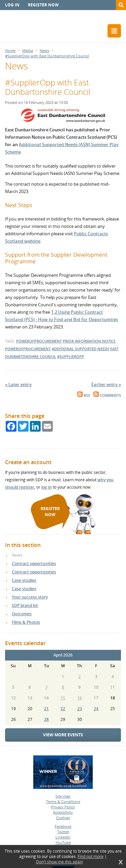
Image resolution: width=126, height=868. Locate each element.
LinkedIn (63, 837)
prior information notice (89, 341)
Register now (43, 5)
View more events (63, 735)
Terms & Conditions (63, 801)
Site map (63, 796)
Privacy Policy (63, 807)
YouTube (63, 842)
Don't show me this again (59, 862)
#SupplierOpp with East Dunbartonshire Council (47, 56)
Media (28, 50)
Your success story (30, 597)
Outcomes (22, 614)
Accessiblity (63, 812)
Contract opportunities (34, 564)
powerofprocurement (39, 341)
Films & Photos (26, 622)
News (44, 50)
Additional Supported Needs (49, 144)
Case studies (24, 580)
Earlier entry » (106, 384)
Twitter (63, 832)
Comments (107, 395)
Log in (12, 5)
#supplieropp (71, 356)
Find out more (91, 857)
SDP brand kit (25, 605)
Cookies (63, 818)
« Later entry (18, 384)
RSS (84, 395)
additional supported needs (80, 349)
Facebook (63, 826)
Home (10, 50)
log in (47, 487)
